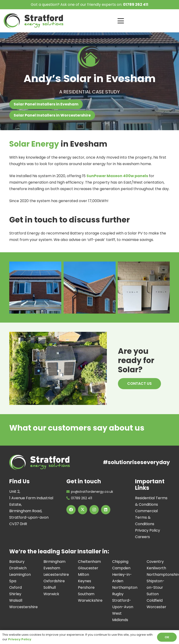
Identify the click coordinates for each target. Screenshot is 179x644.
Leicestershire (56, 575)
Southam (86, 594)
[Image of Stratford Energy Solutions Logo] (34, 21)
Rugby (118, 594)
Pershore (86, 587)
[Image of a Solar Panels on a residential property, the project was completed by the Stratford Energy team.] (90, 288)
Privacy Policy (148, 530)
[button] (147, 21)
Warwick (51, 594)
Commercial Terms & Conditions (146, 517)
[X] (83, 510)
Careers (142, 537)
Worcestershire (23, 607)
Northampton (125, 587)
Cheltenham (89, 562)
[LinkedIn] (106, 510)
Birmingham (54, 562)
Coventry (155, 562)
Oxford (15, 587)
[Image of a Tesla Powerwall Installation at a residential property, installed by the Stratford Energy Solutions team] (144, 288)
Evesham (52, 568)
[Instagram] (94, 510)
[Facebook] (71, 510)
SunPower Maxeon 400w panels (117, 176)
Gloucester (88, 568)
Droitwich (18, 568)
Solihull (50, 587)
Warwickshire (90, 600)
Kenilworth (156, 568)
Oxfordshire (54, 581)
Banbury (17, 562)
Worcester (156, 607)
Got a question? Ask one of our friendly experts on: (89, 5)
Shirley (15, 594)
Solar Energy (34, 144)
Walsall (16, 600)
